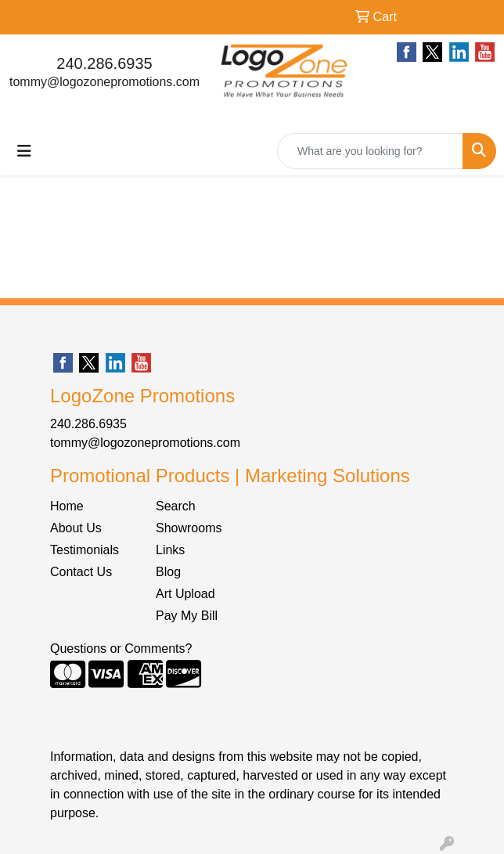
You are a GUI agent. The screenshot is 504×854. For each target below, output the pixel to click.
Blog (168, 572)
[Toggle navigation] (24, 151)
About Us (76, 528)
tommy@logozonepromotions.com (104, 82)
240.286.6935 (104, 63)
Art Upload (185, 594)
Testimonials (85, 550)
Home (67, 506)
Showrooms (189, 528)
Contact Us (81, 572)
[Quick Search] (370, 151)
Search (176, 506)
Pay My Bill (187, 616)
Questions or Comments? (121, 649)
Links (170, 550)
